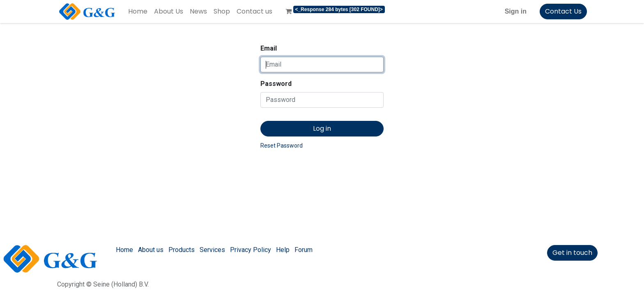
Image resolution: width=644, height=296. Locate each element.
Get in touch (572, 253)
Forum (304, 250)
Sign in (516, 11)
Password (276, 84)
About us (151, 250)
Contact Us (563, 11)
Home (124, 250)
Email (269, 48)
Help (283, 250)
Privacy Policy (251, 250)
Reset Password (282, 146)
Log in (322, 128)
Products (182, 250)
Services (212, 250)
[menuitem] (138, 12)
